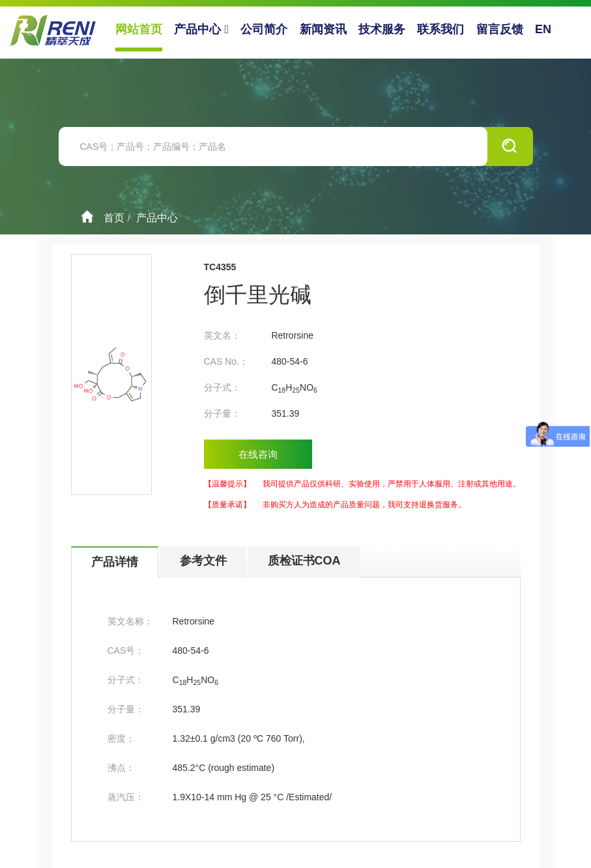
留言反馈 (500, 29)
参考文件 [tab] (203, 561)
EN (543, 29)
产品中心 (201, 29)
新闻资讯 (323, 29)
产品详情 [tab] (115, 562)
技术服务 (382, 29)
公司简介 (264, 29)
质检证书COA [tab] (304, 561)
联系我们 (440, 29)
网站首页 (139, 29)
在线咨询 (258, 454)
